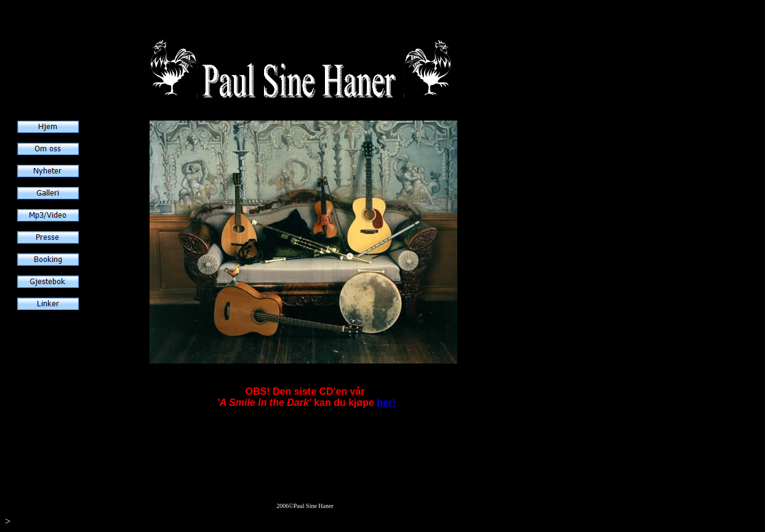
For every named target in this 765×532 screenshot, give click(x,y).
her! (386, 403)
